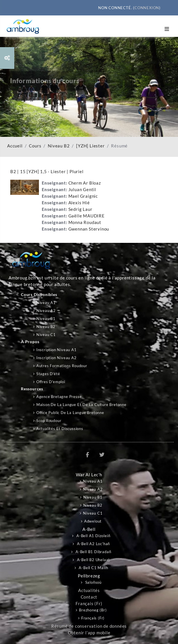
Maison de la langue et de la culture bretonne (81, 405)
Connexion (147, 8)
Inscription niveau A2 (57, 358)
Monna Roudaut (85, 222)
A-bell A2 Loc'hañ (93, 544)
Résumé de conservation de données (89, 626)
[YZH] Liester (90, 146)
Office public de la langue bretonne (70, 413)
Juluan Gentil (82, 190)
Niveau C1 (46, 335)
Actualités (89, 590)
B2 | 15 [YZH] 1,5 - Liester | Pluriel (47, 171)
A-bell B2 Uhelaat (93, 560)
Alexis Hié (79, 203)
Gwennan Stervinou (89, 229)
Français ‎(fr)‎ (89, 604)
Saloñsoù (93, 582)
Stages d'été (48, 374)
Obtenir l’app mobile (89, 633)
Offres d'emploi (51, 382)
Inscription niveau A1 (57, 350)
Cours (35, 146)
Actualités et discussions (60, 429)
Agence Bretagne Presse (59, 397)
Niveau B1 (46, 319)
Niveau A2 (46, 311)
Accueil (15, 146)
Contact (89, 597)
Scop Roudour (49, 421)
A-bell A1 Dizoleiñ (93, 536)
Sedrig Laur (80, 209)
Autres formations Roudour (62, 366)
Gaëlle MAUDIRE (87, 216)
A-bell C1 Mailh (93, 568)
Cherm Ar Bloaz (85, 183)
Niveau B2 (59, 146)
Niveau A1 (46, 303)
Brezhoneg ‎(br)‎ (93, 610)
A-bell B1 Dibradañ (93, 552)
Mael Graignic (83, 196)
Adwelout (93, 521)
